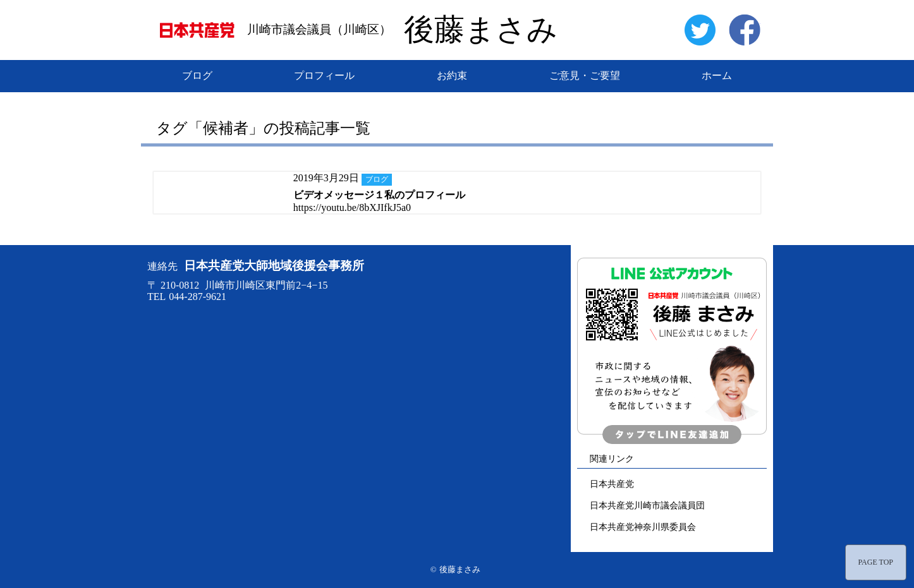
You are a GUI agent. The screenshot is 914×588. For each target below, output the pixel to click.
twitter (700, 30)
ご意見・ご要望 (585, 75)
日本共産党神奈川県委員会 (643, 527)
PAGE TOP (876, 562)
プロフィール (324, 75)
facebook (745, 30)
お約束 (452, 75)
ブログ (197, 75)
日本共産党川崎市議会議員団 (647, 505)
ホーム (717, 75)
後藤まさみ (481, 30)
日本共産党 (612, 484)
